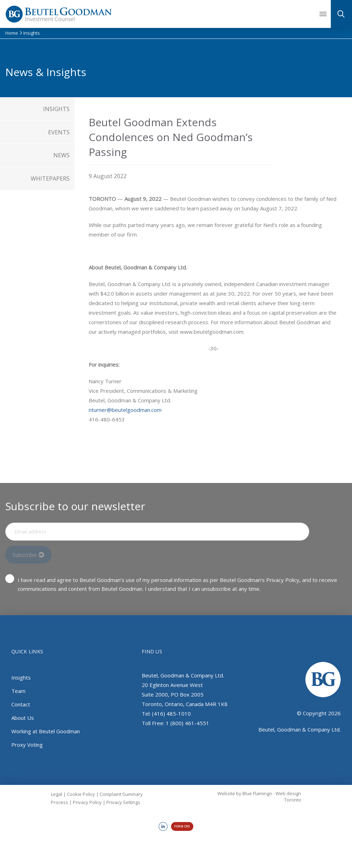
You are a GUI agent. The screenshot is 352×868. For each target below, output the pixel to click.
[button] (323, 14)
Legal (57, 794)
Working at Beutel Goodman (46, 731)
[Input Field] (157, 532)
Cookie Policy (81, 794)
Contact (21, 704)
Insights (21, 677)
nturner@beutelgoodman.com (125, 410)
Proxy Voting (27, 745)
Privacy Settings (123, 802)
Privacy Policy (87, 802)
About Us (23, 718)
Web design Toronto (288, 797)
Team (18, 691)
